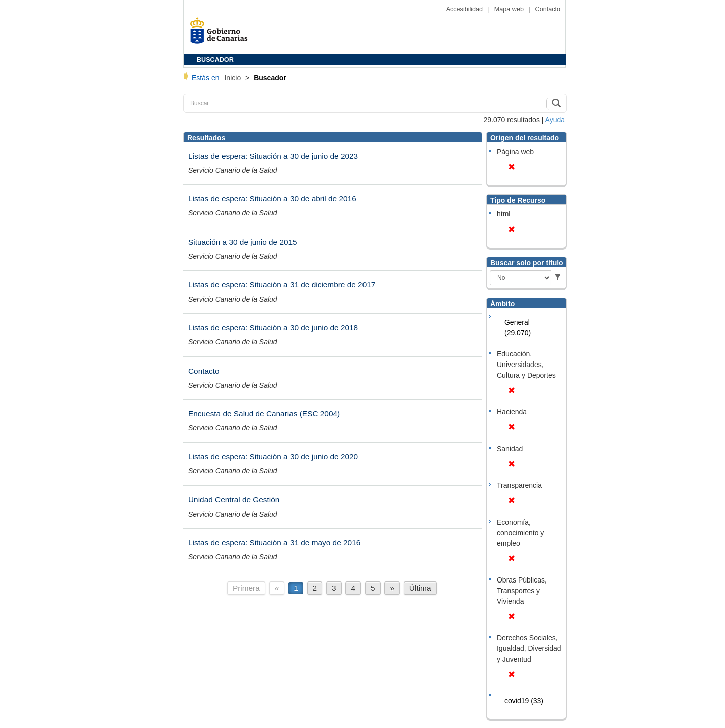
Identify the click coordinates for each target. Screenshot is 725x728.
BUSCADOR (215, 60)
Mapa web (510, 9)
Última (420, 588)
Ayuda (555, 120)
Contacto (548, 9)
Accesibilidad (465, 9)
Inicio (233, 78)
